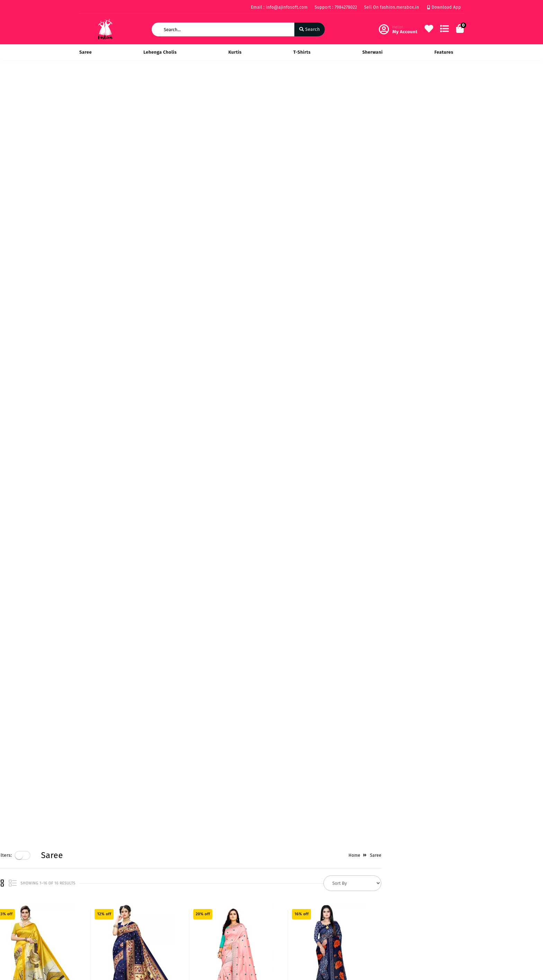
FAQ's (85, 936)
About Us (155, 896)
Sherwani (372, 52)
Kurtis (235, 52)
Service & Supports (100, 926)
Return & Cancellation (104, 916)
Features (444, 52)
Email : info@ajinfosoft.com (279, 7)
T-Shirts (302, 52)
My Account (223, 906)
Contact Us (157, 936)
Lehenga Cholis (160, 52)
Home (437, 83)
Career (152, 926)
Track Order (224, 936)
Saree (86, 52)
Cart (215, 926)
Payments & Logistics (103, 906)
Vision (152, 906)
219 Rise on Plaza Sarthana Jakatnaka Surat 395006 (316, 900)
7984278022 (299, 920)
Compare (221, 916)
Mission (153, 916)
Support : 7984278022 (336, 7)
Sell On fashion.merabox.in (392, 7)
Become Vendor (228, 896)
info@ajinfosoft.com (310, 935)
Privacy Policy (94, 896)
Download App (444, 7)
